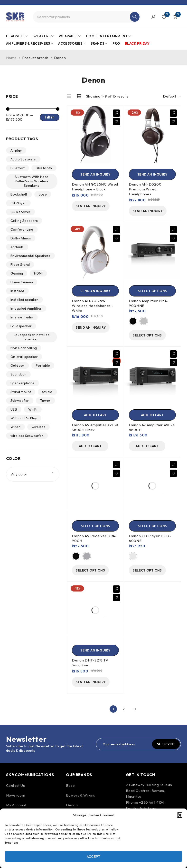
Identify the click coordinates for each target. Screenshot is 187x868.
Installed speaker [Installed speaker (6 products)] (24, 300)
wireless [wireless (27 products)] (38, 427)
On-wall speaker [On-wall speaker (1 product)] (24, 357)
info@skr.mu (147, 808)
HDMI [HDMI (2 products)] (38, 273)
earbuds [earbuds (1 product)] (17, 247)
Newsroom (16, 795)
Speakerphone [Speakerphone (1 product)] (23, 383)
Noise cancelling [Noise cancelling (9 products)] (24, 348)
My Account (16, 805)
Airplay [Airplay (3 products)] (16, 150)
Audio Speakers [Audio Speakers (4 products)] (23, 159)
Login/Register (153, 17)
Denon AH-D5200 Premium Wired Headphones (145, 189)
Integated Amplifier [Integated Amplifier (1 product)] (26, 308)
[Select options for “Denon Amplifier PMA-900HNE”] (152, 291)
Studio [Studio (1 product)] (47, 392)
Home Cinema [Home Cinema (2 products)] (22, 282)
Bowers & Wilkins (80, 795)
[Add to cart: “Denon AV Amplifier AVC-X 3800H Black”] (95, 415)
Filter (50, 117)
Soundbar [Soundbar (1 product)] (18, 374)
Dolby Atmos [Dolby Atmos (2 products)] (21, 238)
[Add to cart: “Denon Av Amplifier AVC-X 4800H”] (152, 415)
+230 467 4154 (152, 802)
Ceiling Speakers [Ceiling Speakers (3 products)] (24, 221)
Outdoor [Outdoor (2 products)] (18, 365)
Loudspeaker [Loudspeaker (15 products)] (21, 326)
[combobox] (33, 474)
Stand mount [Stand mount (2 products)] (21, 392)
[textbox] (33, 474)
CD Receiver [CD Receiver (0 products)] (20, 212)
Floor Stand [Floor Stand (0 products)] (20, 265)
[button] (180, 815)
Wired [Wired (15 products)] (15, 427)
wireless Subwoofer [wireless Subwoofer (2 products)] (27, 436)
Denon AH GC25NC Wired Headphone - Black (95, 187)
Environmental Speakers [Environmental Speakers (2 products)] (30, 256)
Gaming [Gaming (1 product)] (17, 273)
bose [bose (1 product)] (43, 194)
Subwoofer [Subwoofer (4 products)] (20, 401)
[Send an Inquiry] (95, 650)
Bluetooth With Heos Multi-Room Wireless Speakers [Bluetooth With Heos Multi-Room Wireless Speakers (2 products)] (32, 181)
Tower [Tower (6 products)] (45, 401)
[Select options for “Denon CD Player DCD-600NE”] (152, 526)
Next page (134, 709)
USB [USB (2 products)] (14, 409)
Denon (72, 805)
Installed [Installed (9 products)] (17, 291)
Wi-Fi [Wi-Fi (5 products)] (33, 409)
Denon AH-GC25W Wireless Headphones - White (93, 306)
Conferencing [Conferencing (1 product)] (22, 229)
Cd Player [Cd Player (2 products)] (18, 203)
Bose (70, 785)
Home (11, 58)
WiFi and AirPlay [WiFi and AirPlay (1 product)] (24, 418)
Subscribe (166, 744)
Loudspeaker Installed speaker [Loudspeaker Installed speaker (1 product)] (32, 337)
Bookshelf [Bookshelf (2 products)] (19, 194)
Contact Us (15, 785)
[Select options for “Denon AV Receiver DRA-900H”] (95, 526)
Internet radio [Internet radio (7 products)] (22, 317)
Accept (93, 856)
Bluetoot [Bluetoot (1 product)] (18, 168)
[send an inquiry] (95, 174)
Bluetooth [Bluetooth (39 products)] (44, 168)
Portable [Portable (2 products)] (43, 365)
